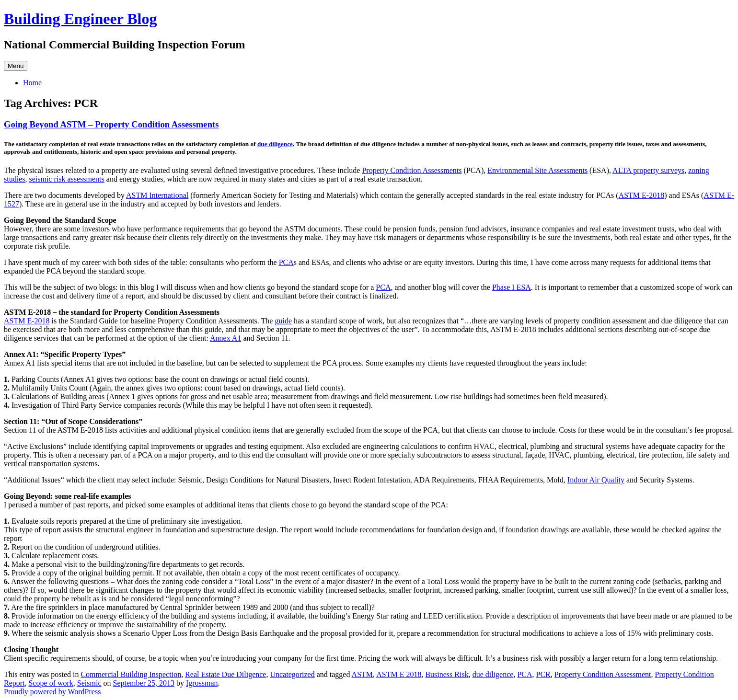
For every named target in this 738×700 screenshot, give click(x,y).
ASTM (362, 674)
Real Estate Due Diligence (225, 674)
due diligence (275, 144)
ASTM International (157, 195)
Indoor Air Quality (596, 480)
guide (283, 321)
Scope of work (51, 683)
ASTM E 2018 (399, 674)
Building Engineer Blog (81, 19)
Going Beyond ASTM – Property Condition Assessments (111, 124)
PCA (286, 262)
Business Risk (447, 674)
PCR (543, 674)
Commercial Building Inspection (131, 674)
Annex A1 (225, 338)
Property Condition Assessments (412, 170)
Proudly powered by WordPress (52, 692)
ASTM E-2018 (642, 195)
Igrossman (202, 683)
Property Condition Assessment (603, 674)
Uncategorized (292, 674)
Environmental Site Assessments (537, 170)
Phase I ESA (512, 287)
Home (32, 83)
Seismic (89, 683)
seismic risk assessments (66, 179)
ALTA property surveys (648, 170)
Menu (16, 66)
